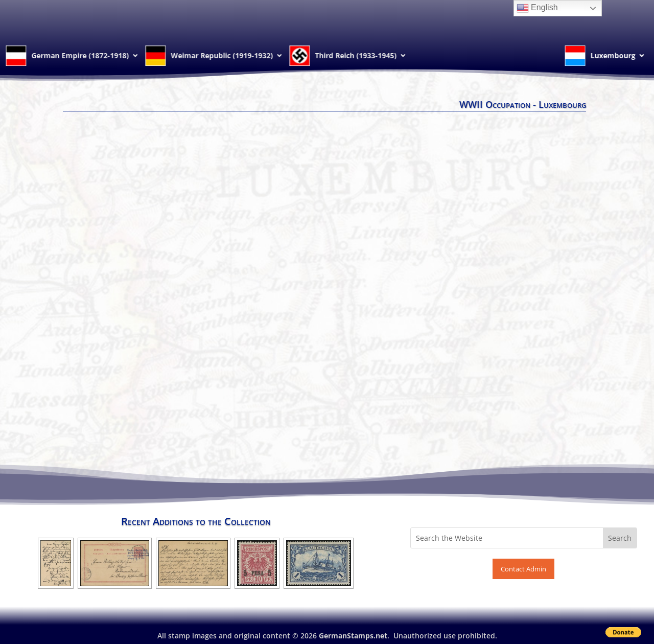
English (537, 8)
